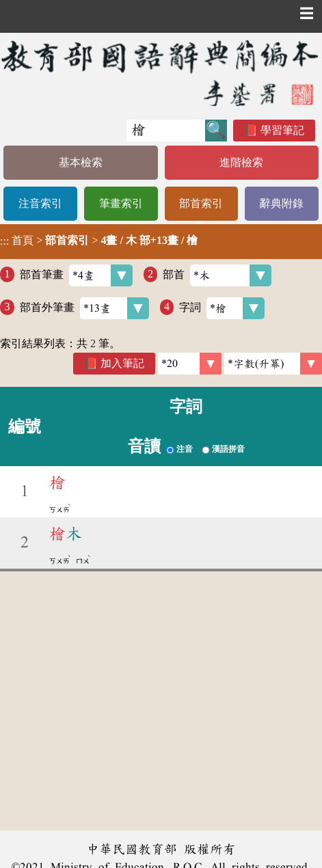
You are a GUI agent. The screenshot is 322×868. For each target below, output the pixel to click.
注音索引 (40, 203)
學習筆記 (282, 130)
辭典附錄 (282, 203)
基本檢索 (81, 162)
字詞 (222, 308)
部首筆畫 (76, 275)
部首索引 (201, 203)
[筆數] (190, 364)
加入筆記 (122, 363)
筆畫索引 (121, 203)
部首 (217, 275)
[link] (273, 364)
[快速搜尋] (166, 131)
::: (4, 242)
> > (99, 241)
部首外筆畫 (84, 308)
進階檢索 (241, 162)
